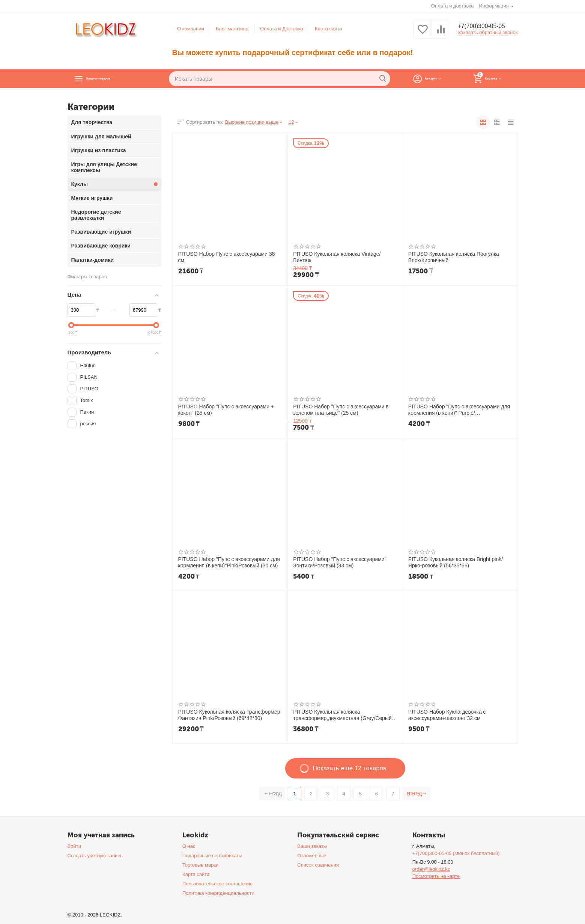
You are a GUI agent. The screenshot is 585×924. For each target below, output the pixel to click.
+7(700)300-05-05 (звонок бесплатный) (456, 853)
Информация (494, 6)
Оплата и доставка (453, 6)
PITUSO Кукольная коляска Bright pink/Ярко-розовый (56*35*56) (456, 562)
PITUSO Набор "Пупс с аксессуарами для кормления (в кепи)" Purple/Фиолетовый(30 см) (459, 409)
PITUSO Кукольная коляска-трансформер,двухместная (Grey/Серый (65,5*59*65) (342, 715)
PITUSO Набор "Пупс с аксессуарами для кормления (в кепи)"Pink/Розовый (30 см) (229, 562)
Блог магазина (232, 29)
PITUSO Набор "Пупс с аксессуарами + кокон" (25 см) (226, 409)
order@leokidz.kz (431, 869)
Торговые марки (201, 865)
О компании (191, 29)
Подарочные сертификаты (212, 856)
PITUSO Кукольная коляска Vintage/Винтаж (337, 257)
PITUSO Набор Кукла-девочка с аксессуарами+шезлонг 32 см (447, 715)
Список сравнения (318, 865)
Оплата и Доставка (282, 29)
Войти (74, 846)
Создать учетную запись (95, 856)
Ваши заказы (312, 846)
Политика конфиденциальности (218, 893)
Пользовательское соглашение (217, 884)
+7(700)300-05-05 (485, 26)
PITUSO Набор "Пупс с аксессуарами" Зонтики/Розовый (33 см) (340, 562)
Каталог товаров (115, 79)
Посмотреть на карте (436, 876)
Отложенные (312, 856)
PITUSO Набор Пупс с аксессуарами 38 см (227, 257)
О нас (189, 846)
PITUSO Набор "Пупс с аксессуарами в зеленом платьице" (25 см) (341, 409)
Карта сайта (329, 29)
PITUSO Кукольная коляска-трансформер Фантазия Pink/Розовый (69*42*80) (229, 715)
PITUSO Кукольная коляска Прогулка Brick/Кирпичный (454, 257)
